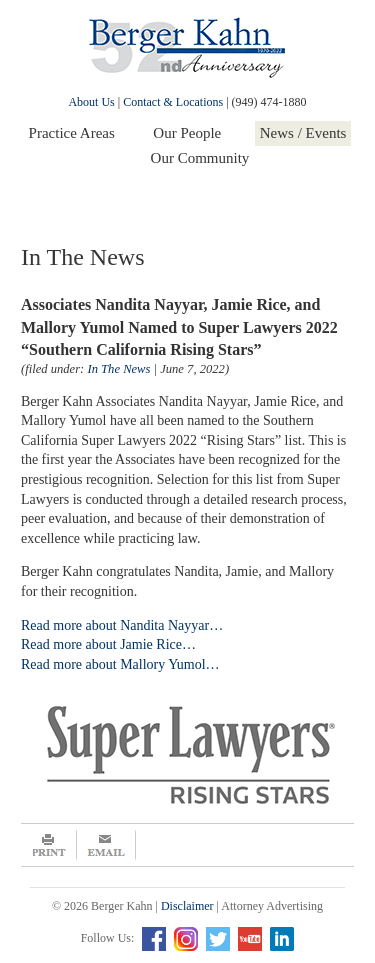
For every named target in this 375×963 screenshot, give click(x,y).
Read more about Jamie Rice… (108, 644)
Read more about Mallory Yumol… (120, 664)
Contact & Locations (173, 102)
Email (106, 845)
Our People (187, 133)
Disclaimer (187, 906)
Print (49, 845)
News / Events (303, 133)
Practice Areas (72, 133)
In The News (118, 369)
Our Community (200, 158)
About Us (91, 102)
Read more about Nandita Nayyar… (122, 625)
